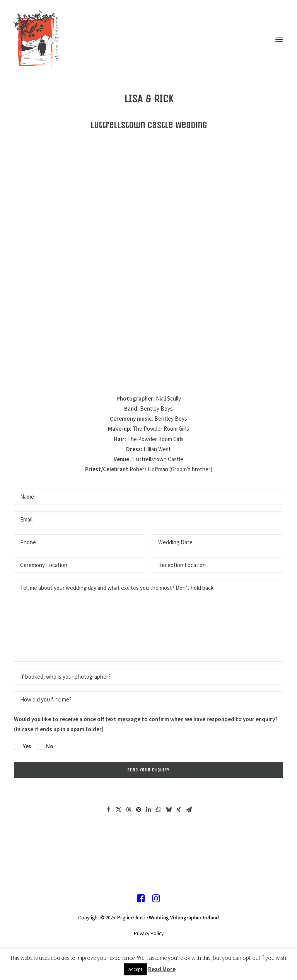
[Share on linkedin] (148, 810)
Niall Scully (168, 398)
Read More (162, 969)
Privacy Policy (149, 933)
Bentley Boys (156, 408)
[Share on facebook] (108, 810)
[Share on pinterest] (138, 810)
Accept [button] (135, 969)
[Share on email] (189, 810)
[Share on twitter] (118, 810)
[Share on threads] (128, 810)
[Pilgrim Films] (148, 39)
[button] (279, 39)
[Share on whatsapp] (159, 810)
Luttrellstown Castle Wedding (149, 125)
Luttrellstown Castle (158, 459)
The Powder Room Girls (161, 429)
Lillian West (157, 449)
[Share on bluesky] (169, 810)
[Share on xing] (179, 810)
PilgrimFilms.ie (132, 918)
